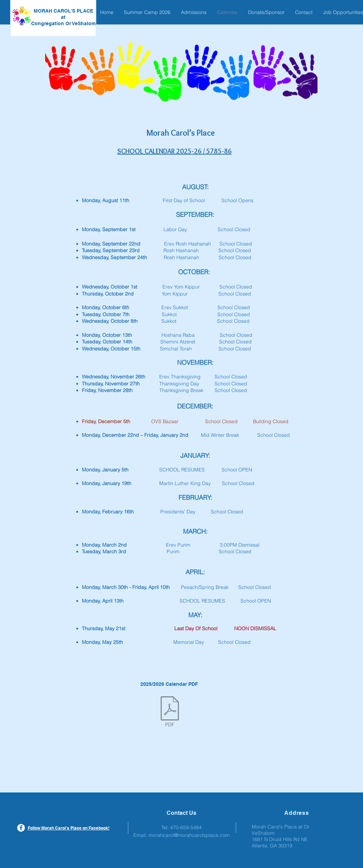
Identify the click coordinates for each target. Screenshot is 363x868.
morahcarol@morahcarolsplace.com (189, 835)
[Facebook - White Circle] (21, 828)
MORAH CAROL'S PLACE (63, 11)
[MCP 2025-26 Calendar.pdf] (170, 712)
